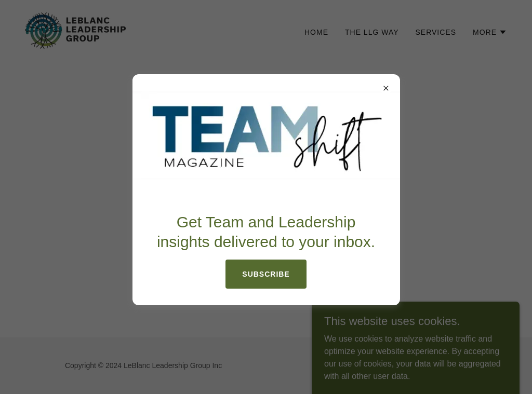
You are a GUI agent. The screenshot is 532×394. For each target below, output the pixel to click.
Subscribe (266, 274)
